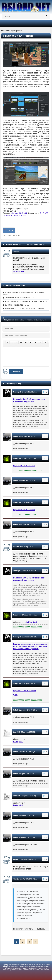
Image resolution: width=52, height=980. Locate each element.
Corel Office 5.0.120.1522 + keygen (17, 305)
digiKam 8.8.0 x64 (19, 213)
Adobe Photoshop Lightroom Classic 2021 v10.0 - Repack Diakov (24, 293)
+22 (9, 230)
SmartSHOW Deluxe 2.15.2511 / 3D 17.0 (19, 298)
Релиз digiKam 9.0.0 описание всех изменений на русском (29, 400)
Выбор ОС (18, 742)
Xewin (15, 859)
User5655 (17, 732)
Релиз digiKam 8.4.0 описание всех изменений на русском (29, 579)
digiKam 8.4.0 (31, 622)
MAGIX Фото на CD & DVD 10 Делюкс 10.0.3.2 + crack (25, 309)
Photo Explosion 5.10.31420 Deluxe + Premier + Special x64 (26, 301)
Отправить (16, 371)
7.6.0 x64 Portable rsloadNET (15, 215)
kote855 (16, 547)
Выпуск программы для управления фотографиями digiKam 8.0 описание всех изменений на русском (30, 646)
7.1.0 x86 (44, 213)
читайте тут (19, 271)
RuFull (16, 436)
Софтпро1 (17, 392)
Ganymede (17, 458)
